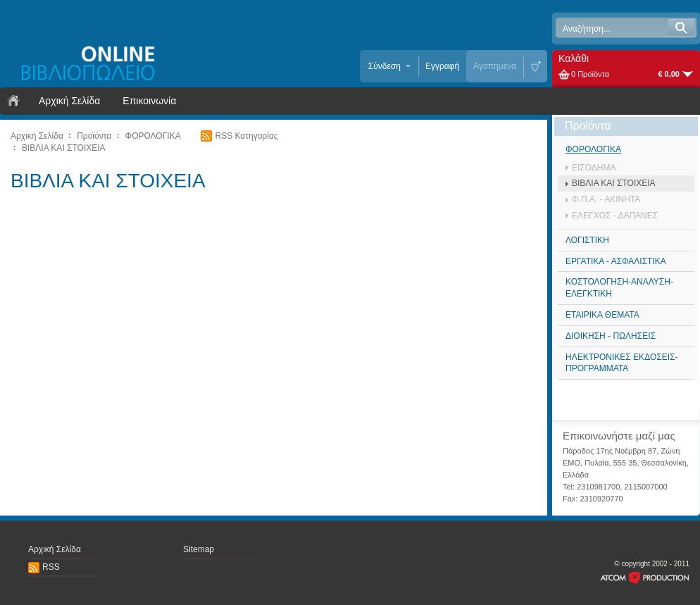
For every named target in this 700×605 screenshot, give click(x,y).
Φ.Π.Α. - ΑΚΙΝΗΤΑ (606, 199)
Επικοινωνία (149, 101)
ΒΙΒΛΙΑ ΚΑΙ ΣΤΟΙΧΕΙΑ (64, 148)
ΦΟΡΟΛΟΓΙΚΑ (153, 136)
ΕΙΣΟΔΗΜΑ (594, 168)
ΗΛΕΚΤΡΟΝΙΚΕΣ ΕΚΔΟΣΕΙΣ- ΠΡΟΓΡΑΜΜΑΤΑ (621, 363)
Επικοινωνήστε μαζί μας (619, 436)
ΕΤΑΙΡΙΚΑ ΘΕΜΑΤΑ (602, 315)
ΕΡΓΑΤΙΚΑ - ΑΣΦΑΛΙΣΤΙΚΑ (616, 261)
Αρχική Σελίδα (69, 101)
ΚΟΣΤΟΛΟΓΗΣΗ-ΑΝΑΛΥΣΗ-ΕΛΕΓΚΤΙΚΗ (619, 288)
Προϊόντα (94, 136)
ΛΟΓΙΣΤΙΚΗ (587, 240)
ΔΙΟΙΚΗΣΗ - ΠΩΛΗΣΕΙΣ (611, 336)
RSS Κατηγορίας (246, 136)
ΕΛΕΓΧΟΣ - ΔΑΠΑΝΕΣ (615, 216)
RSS (51, 567)
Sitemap (199, 549)
